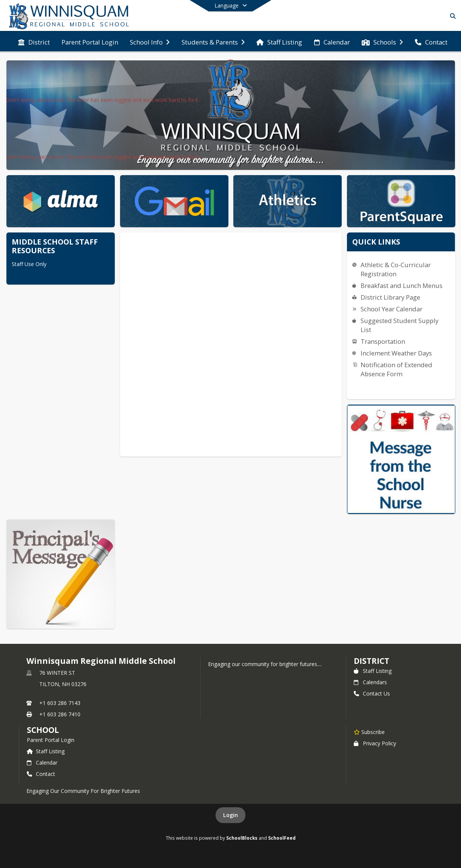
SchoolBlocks (242, 838)
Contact (41, 774)
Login (230, 815)
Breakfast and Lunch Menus (402, 285)
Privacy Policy (375, 743)
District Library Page (390, 297)
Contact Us (372, 693)
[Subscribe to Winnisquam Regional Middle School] (369, 732)
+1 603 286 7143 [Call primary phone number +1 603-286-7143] (60, 703)
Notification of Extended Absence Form (396, 369)
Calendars (370, 682)
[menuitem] (34, 42)
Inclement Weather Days (396, 353)
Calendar (42, 763)
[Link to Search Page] (451, 16)
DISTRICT (372, 661)
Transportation (383, 341)
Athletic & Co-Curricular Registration (396, 269)
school (43, 730)
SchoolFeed (282, 838)
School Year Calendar (392, 309)
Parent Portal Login (51, 740)
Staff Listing (373, 671)
